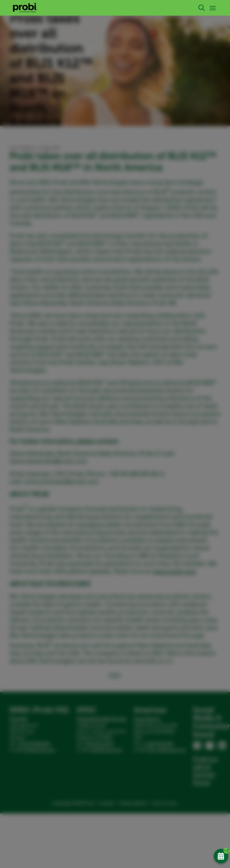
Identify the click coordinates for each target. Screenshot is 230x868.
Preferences (70, 470)
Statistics (104, 470)
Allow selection (163, 484)
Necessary (34, 470)
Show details (26, 460)
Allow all (198, 484)
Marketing (137, 470)
